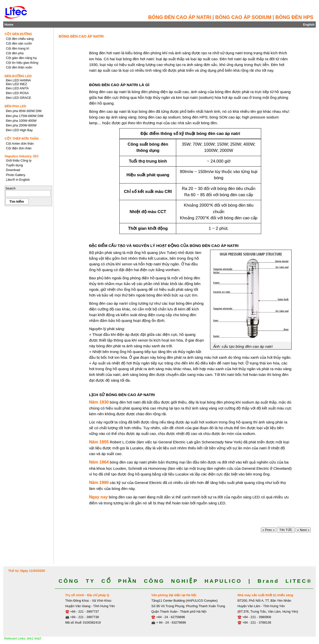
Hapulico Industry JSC (22, 156)
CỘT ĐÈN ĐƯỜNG (18, 34)
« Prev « (269, 530)
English (309, 25)
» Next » (303, 530)
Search (11, 188)
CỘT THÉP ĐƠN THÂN (22, 139)
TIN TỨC (286, 530)
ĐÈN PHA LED (15, 106)
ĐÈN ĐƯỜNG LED (18, 76)
